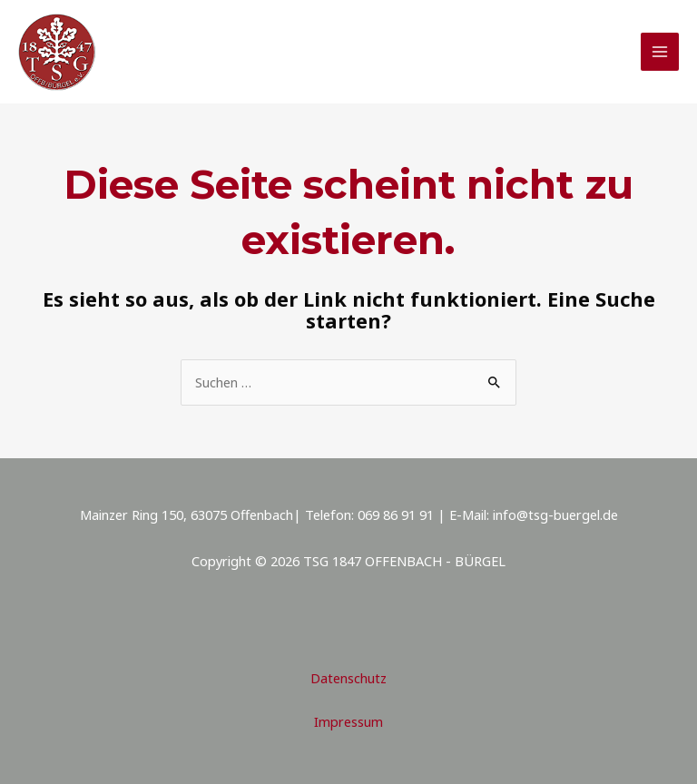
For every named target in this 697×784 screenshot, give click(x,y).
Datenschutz (348, 678)
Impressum (348, 721)
